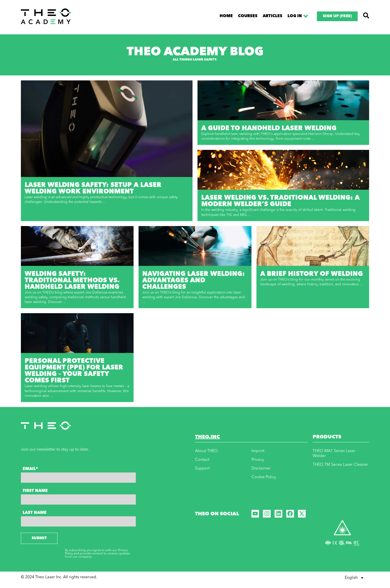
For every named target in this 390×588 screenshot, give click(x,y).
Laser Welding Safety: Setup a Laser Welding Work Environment (93, 188)
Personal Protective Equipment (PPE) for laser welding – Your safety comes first (74, 371)
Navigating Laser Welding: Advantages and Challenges (194, 281)
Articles (272, 16)
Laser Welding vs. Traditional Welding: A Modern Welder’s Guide (280, 201)
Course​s (248, 16)
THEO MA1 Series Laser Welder (334, 454)
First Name (35, 491)
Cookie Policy (264, 477)
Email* (30, 469)
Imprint (258, 451)
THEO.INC (207, 437)
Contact (202, 460)
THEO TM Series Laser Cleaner (340, 465)
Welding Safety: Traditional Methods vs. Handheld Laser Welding (72, 281)
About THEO (206, 451)
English (354, 578)
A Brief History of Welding (312, 274)
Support (202, 469)
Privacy (258, 460)
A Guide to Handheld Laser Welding (269, 128)
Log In (298, 16)
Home (226, 16)
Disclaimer (261, 469)
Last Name (35, 513)
